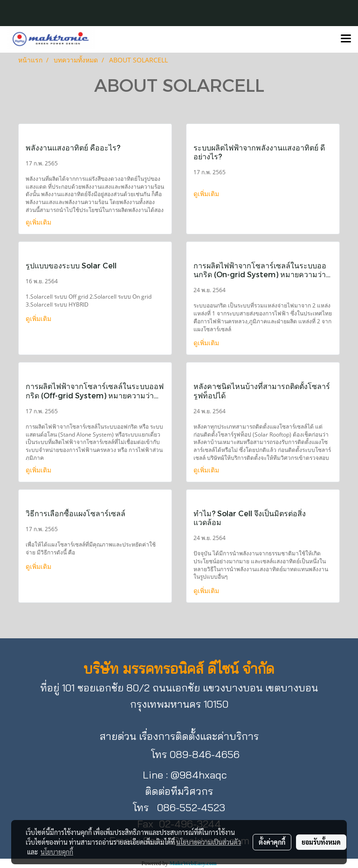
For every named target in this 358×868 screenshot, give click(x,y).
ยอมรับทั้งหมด (321, 842)
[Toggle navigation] (346, 39)
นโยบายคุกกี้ (57, 852)
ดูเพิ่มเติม (39, 222)
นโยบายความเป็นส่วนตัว (209, 842)
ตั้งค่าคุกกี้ (272, 842)
